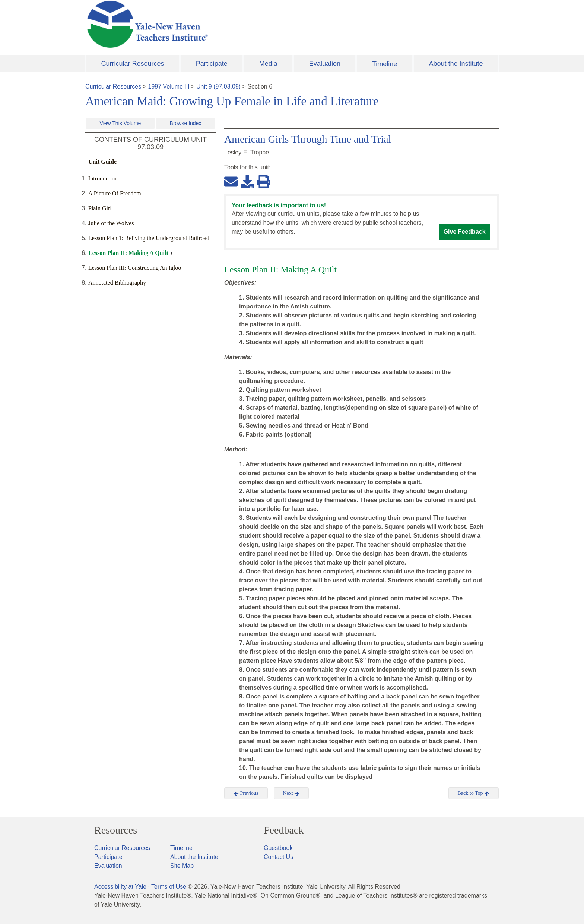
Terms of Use (169, 887)
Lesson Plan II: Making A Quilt (128, 253)
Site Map (182, 866)
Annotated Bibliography (117, 283)
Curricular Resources (133, 64)
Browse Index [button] (186, 123)
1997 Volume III (169, 87)
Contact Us (278, 857)
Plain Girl (100, 208)
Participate (212, 64)
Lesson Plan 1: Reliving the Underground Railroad (149, 238)
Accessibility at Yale (120, 887)
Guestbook (278, 848)
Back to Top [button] (474, 793)
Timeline (385, 64)
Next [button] (291, 793)
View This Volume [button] (120, 123)
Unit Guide (102, 162)
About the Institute (456, 64)
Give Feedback (465, 232)
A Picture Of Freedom (115, 193)
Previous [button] (246, 793)
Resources (116, 830)
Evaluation (325, 64)
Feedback (284, 830)
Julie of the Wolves (111, 223)
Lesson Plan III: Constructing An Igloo (135, 268)
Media (268, 64)
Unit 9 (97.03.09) (218, 87)
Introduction (103, 178)
